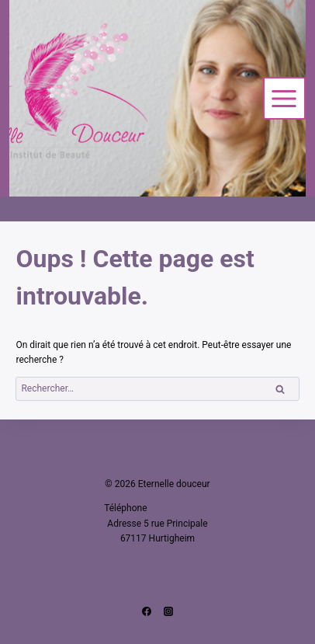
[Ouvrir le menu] (284, 98)
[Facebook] (147, 611)
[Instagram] (168, 611)
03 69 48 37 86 (180, 508)
